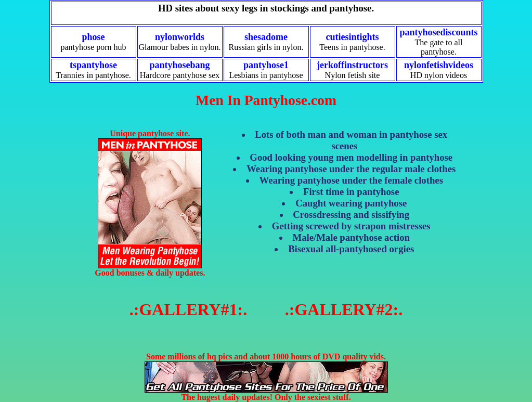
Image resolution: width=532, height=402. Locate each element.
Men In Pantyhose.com (266, 100)
